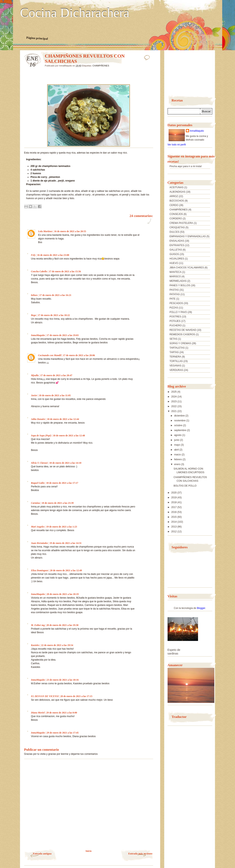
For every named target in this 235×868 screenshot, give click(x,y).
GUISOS (174, 254)
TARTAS (174, 352)
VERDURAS (176, 370)
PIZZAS (174, 308)
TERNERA (175, 357)
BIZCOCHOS (177, 201)
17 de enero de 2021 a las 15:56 (65, 271)
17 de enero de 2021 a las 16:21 (55, 295)
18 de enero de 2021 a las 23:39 (58, 503)
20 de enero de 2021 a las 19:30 (62, 625)
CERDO (174, 205)
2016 (174, 512)
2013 (174, 527)
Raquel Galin (38, 483)
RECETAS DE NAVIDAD (183, 330)
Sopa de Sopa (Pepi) (41, 436)
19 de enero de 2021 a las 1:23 (61, 527)
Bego (34, 315)
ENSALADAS (177, 241)
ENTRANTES (177, 245)
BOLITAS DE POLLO (185, 486)
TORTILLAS (176, 361)
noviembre (180, 421)
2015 (174, 517)
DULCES (175, 232)
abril (177, 450)
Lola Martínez (45, 231)
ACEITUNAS (177, 187)
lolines (34, 295)
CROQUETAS (177, 227)
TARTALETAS (177, 348)
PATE (173, 299)
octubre (178, 425)
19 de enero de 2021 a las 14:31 (66, 543)
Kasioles (35, 645)
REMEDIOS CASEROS (182, 334)
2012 (174, 532)
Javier (34, 395)
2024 (174, 397)
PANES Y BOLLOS (180, 285)
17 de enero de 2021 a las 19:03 (63, 335)
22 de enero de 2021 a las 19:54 (57, 645)
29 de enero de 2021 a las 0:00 (62, 713)
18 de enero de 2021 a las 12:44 (63, 419)
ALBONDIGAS (178, 192)
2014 (174, 522)
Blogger (201, 608)
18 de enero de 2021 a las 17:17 (62, 483)
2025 (174, 392)
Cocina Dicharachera (75, 13)
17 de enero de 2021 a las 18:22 (54, 315)
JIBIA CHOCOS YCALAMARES (187, 268)
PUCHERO (176, 326)
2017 (174, 507)
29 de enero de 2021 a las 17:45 (63, 733)
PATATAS (175, 294)
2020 (174, 493)
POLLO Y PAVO (178, 312)
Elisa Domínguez (40, 570)
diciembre (180, 416)
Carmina (36, 503)
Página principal (37, 38)
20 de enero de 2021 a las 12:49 (66, 570)
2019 (174, 498)
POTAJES (175, 321)
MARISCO (175, 277)
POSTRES (175, 317)
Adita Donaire (38, 419)
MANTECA (176, 272)
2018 (174, 502)
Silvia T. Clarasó (39, 463)
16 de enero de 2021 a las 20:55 (70, 231)
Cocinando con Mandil (50, 355)
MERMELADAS (178, 281)
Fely (33, 255)
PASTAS (174, 290)
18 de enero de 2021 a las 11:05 (55, 395)
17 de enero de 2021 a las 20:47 (56, 375)
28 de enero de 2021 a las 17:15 (76, 696)
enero (178, 464)
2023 (174, 401)
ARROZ (174, 196)
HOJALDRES (177, 259)
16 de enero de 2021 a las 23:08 (53, 255)
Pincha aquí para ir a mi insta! (186, 166)
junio (177, 440)
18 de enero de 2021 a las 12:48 (69, 436)
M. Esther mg (38, 625)
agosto (178, 435)
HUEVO (174, 263)
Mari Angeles (38, 527)
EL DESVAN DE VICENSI (45, 696)
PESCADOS (176, 303)
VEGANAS (175, 366)
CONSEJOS (176, 214)
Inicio (88, 851)
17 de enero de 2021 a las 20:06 (79, 355)
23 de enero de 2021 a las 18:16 (63, 680)
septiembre (180, 430)
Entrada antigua (42, 854)
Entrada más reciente (140, 854)
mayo (177, 445)
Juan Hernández (40, 543)
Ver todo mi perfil (177, 145)
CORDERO (176, 219)
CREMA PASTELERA (181, 223)
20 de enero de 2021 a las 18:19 (63, 594)
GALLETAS (176, 250)
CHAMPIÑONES (101, 66)
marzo (178, 455)
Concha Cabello (39, 271)
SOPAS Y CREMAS (180, 343)
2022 (174, 406)
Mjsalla (35, 375)
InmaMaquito (38, 335)
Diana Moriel (38, 713)
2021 (174, 411)
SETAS (173, 339)
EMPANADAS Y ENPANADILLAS (188, 236)
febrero (178, 459)
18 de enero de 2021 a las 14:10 (65, 463)
